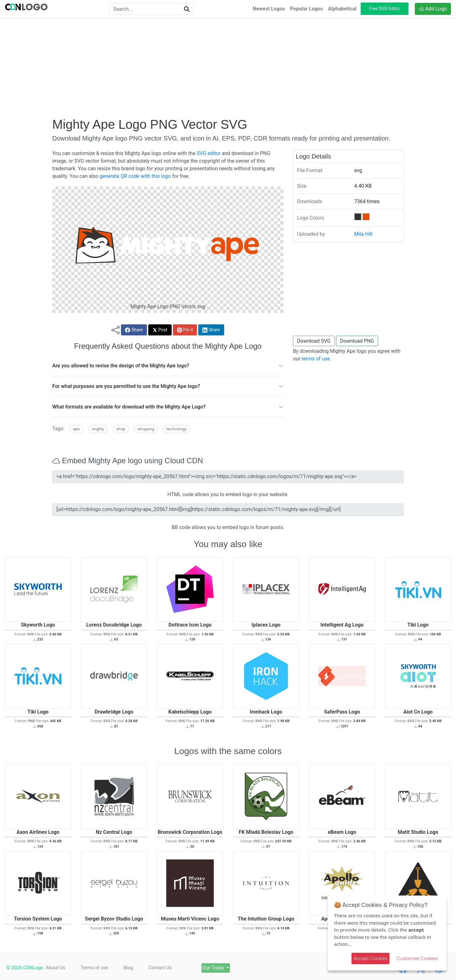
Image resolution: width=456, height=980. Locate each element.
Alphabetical (342, 9)
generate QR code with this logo (135, 176)
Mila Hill (364, 234)
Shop (121, 429)
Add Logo (433, 9)
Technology (176, 429)
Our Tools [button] (214, 968)
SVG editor (209, 153)
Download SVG (314, 341)
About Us (56, 968)
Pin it (185, 330)
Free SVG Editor (385, 9)
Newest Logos (269, 9)
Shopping (146, 429)
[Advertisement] (228, 67)
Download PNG (357, 341)
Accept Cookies (371, 958)
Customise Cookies (417, 958)
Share (134, 330)
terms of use (316, 359)
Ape (76, 429)
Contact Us (160, 968)
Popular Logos (307, 9)
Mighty (98, 429)
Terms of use (94, 968)
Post (160, 330)
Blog (128, 968)
